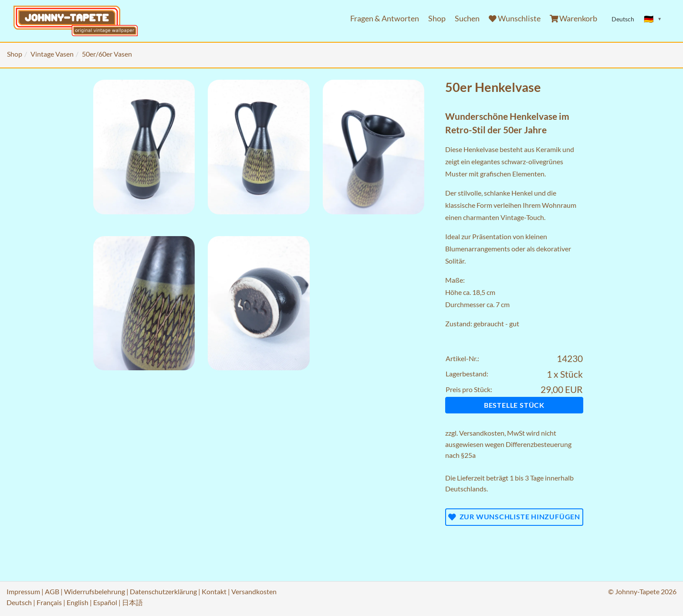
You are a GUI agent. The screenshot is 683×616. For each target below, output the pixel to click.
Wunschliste (515, 19)
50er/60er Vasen (107, 54)
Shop (437, 19)
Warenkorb (574, 19)
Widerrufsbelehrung (95, 591)
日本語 (132, 602)
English (78, 602)
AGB (52, 591)
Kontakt (214, 591)
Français (49, 602)
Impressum (23, 591)
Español (105, 602)
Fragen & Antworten (385, 19)
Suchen (467, 19)
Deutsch (19, 602)
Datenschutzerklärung (163, 591)
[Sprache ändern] (653, 19)
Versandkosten (482, 433)
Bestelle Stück (514, 405)
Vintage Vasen (52, 54)
